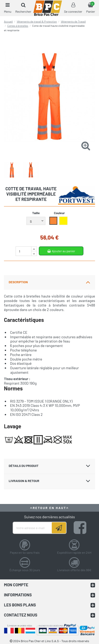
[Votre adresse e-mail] (32, 528)
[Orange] (54, 221)
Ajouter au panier (61, 251)
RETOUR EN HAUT (50, 508)
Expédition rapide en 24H (74, 552)
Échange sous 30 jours (25, 570)
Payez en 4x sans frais (25, 552)
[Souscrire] (59, 528)
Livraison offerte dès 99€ (74, 570)
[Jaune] (64, 221)
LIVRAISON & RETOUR (49, 481)
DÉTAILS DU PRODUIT (49, 466)
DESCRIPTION (49, 282)
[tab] (49, 282)
